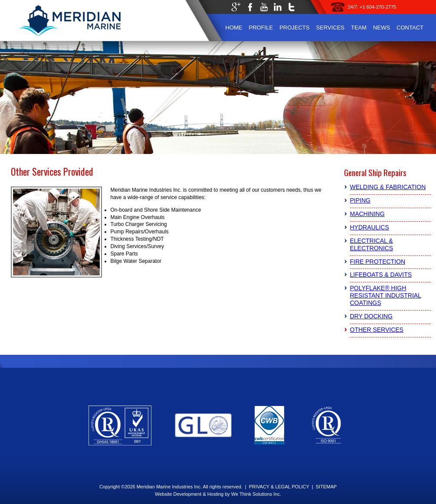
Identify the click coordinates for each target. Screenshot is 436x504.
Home (234, 28)
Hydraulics (370, 227)
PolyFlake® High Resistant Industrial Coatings (386, 295)
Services (330, 28)
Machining (367, 214)
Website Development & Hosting (189, 494)
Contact (410, 28)
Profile (261, 28)
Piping (360, 200)
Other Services (377, 330)
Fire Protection (378, 262)
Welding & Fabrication (388, 187)
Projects (294, 28)
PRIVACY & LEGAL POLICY (279, 487)
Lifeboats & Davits (381, 275)
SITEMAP (326, 487)
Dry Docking (371, 316)
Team (359, 28)
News (382, 28)
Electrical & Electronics (372, 244)
